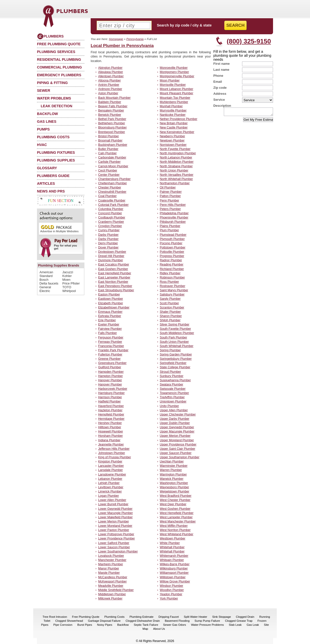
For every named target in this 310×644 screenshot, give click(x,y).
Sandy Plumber (170, 299)
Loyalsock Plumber (111, 556)
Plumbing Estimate (141, 617)
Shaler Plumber (170, 312)
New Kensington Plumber (177, 132)
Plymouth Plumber (172, 239)
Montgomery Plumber (174, 72)
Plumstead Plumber (173, 235)
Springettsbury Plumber (176, 359)
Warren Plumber (171, 470)
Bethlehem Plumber (112, 123)
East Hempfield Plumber (115, 273)
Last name (221, 70)
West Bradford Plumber (176, 496)
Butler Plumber (108, 149)
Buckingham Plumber (113, 145)
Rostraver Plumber (173, 286)
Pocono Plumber (171, 243)
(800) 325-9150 (249, 41)
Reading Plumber (172, 264)
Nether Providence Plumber (179, 119)
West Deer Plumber (173, 504)
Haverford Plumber (111, 406)
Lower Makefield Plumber (115, 517)
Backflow (47, 114)
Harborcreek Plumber (113, 389)
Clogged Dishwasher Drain (143, 621)
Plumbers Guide (53, 176)
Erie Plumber (107, 320)
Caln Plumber (107, 153)
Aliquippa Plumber (111, 72)
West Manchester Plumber (178, 521)
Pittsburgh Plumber (173, 222)
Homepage (116, 39)
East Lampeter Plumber (114, 277)
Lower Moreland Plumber (115, 526)
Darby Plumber (108, 235)
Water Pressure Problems (207, 625)
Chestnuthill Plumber (112, 192)
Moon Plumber (170, 80)
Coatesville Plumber (112, 200)
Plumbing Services (56, 52)
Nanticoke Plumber (173, 115)
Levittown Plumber (111, 487)
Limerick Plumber (110, 491)
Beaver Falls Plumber (113, 106)
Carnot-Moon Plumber (113, 166)
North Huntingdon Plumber (178, 153)
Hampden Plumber (111, 372)
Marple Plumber (109, 573)
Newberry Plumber (172, 136)
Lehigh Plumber (109, 483)
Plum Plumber (169, 230)
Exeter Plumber (109, 324)
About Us (159, 629)
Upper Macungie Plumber (177, 431)
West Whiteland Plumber (177, 534)
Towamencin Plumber (174, 393)
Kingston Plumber (110, 461)
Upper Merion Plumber (175, 436)
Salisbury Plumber (172, 294)
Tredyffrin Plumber (172, 397)
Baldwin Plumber (110, 102)
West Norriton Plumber (175, 530)
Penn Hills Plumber (173, 205)
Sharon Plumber (171, 316)
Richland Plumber (172, 269)
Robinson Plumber (172, 277)
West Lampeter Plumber (176, 517)
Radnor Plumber (171, 260)
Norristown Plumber (173, 145)
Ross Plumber (169, 282)
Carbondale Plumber (112, 157)
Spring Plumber (170, 350)
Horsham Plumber (111, 436)
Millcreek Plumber (110, 598)
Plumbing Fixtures (56, 152)
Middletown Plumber (112, 594)
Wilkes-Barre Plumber (175, 564)
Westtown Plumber (173, 538)
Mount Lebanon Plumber (177, 89)
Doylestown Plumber (112, 252)
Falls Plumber (108, 333)
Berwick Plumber (110, 115)
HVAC (42, 145)
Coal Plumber (107, 196)
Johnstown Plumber (112, 453)
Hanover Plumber (110, 380)
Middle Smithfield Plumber (116, 590)
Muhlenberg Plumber (174, 102)
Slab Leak (235, 625)
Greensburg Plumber (112, 363)
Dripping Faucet (168, 617)
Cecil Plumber (108, 170)
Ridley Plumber (170, 273)
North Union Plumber (174, 170)
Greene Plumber (109, 359)
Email (218, 82)
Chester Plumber (110, 187)
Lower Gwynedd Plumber (115, 509)
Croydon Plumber (110, 226)
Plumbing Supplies (56, 160)
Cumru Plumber (109, 230)
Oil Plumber (168, 187)
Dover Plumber (108, 247)
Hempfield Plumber (111, 414)
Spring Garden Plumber (176, 354)
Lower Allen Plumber (112, 500)
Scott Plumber (169, 303)
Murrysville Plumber (173, 110)
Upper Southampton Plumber (180, 457)
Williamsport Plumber (174, 573)
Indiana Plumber (109, 440)
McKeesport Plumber (112, 581)
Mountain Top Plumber (175, 98)
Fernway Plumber (110, 342)
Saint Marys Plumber (174, 290)
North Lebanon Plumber (176, 157)
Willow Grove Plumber (175, 581)
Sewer (44, 90)
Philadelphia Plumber (174, 213)
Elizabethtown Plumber (114, 307)
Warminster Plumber (174, 466)
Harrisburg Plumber (111, 393)
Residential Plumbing (59, 59)
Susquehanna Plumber (175, 380)
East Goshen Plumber (113, 269)
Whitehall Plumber (172, 547)
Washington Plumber (174, 483)
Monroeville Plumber (174, 68)
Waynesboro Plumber (174, 487)
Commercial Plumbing (59, 67)
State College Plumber (175, 367)
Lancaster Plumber (111, 466)
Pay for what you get (59, 246)
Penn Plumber (170, 200)
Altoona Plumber (109, 80)
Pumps (43, 129)
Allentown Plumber (111, 76)
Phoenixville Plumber (174, 217)
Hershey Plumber (110, 423)
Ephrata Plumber (110, 316)
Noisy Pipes (105, 625)
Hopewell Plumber (111, 431)
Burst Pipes (85, 625)
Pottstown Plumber (173, 247)
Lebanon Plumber (110, 479)
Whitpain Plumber (172, 560)
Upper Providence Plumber (178, 444)
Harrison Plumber (110, 397)
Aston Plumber (108, 93)
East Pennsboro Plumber (115, 286)
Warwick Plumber (172, 479)
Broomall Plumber (110, 140)
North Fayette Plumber (175, 149)
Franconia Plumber (111, 346)
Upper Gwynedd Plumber (177, 427)
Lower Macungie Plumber (116, 513)
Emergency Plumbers (59, 75)
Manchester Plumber (112, 560)
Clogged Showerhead (69, 621)
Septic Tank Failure (146, 625)
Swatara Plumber (172, 384)
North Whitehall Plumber (176, 179)
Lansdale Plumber (111, 470)
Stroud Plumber (170, 372)
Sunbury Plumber (172, 376)
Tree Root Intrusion (55, 617)
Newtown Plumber (172, 140)
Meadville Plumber (111, 586)
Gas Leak (253, 625)
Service (219, 100)
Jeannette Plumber (111, 444)
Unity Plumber (169, 406)
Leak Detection (56, 106)
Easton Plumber (109, 294)
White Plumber (170, 543)
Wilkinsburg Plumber (174, 568)
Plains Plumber (170, 226)
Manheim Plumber (111, 564)
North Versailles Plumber (177, 175)
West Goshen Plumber (175, 509)
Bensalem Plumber (111, 110)
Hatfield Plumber (109, 401)
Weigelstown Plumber (175, 491)
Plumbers (50, 36)
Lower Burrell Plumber (113, 504)
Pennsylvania (135, 39)
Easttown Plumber (111, 299)
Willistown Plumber (173, 577)
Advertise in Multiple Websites (59, 229)
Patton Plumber (170, 196)
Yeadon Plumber (171, 594)
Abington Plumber (110, 68)
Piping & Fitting (52, 83)
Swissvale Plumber (173, 389)
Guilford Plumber (110, 367)
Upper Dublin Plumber (175, 423)
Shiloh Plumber (170, 320)
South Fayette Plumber (175, 329)
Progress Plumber (172, 256)
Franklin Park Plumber (113, 350)
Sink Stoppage (221, 617)
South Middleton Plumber (177, 333)
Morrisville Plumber (173, 85)
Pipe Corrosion (63, 625)
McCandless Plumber (113, 577)
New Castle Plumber (174, 127)
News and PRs (51, 191)
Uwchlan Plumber (172, 461)
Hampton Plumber (111, 376)
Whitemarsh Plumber (174, 556)
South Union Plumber (174, 342)
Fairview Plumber (110, 329)
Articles (46, 183)
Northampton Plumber (175, 183)
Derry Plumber (108, 243)
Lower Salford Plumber (114, 543)
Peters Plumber (170, 209)
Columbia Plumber (111, 209)
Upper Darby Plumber (175, 419)
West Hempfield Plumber (177, 513)
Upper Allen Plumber (174, 410)
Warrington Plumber (173, 474)
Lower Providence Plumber (117, 538)
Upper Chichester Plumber (178, 414)
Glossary (47, 168)
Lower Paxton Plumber (114, 530)
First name (222, 64)
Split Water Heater (196, 617)
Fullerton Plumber (110, 354)
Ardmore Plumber (110, 89)
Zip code (220, 88)
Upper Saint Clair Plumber (178, 449)
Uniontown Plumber (173, 401)
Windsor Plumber (172, 586)
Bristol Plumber (109, 136)
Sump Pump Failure (207, 621)
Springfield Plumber (173, 363)
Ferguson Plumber (111, 337)
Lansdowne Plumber (112, 474)
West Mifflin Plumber (174, 526)
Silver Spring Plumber (175, 324)
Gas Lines (47, 121)
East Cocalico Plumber (114, 264)
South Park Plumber (173, 337)
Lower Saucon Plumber (114, 547)
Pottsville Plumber (172, 252)
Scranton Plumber (172, 307)
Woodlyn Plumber (172, 590)
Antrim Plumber (109, 85)
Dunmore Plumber (111, 260)
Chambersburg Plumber (114, 179)
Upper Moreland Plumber (177, 440)
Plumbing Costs (53, 137)
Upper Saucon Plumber (176, 453)
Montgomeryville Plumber (177, 76)
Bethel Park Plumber (112, 119)
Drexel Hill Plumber (111, 256)
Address (220, 94)
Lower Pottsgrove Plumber (116, 534)
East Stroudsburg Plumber (116, 290)
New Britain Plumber (174, 123)
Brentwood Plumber (112, 132)
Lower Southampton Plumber (118, 551)
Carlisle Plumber (109, 162)
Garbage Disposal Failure (104, 621)
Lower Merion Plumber (114, 521)
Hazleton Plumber (110, 410)
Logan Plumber (109, 496)
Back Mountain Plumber (114, 98)
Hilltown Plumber (110, 427)
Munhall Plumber (171, 106)
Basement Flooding (177, 621)
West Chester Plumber (175, 500)
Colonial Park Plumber (113, 205)
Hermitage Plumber (111, 419)
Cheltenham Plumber (113, 183)
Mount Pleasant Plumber (177, 93)
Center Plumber (109, 175)
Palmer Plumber (171, 192)
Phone (218, 76)
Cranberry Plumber (111, 222)
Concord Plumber (110, 213)
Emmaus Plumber (110, 312)
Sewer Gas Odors (175, 625)
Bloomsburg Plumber (112, 127)
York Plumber (169, 598)
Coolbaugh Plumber (112, 217)
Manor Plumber (109, 568)
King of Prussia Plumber (115, 457)
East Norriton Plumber (113, 282)
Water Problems (54, 98)
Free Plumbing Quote (59, 44)
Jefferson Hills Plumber (114, 449)
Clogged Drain (245, 617)
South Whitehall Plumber (177, 346)
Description (222, 106)
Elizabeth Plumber (111, 303)
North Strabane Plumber (176, 166)
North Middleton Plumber (177, 162)
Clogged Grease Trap (239, 621)
